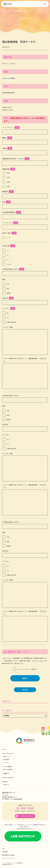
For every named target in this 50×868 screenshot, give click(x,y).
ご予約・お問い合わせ (27, 816)
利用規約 (5, 852)
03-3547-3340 (25, 808)
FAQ (4, 848)
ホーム (4, 749)
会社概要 (6, 759)
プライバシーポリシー (39, 661)
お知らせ (5, 782)
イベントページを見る (9, 78)
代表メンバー (7, 756)
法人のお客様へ (8, 769)
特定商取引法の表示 (9, 855)
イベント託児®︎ (7, 766)
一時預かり (6, 773)
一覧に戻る (25, 690)
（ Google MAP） (18, 799)
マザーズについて (8, 753)
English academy (8, 778)
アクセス (6, 762)
